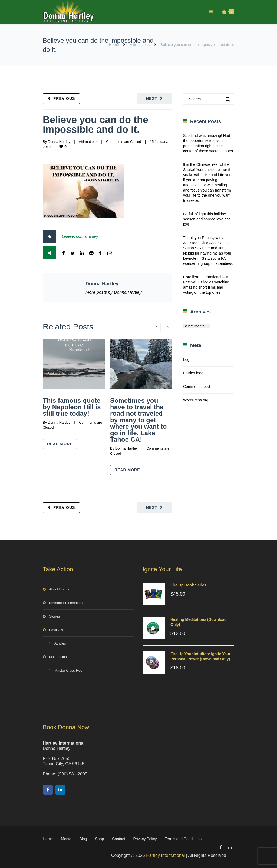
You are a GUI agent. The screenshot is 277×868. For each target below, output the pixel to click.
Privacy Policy (145, 839)
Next (152, 98)
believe (68, 236)
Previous (64, 98)
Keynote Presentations (67, 603)
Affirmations (140, 45)
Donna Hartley (59, 142)
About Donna (59, 589)
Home (114, 45)
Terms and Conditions (183, 839)
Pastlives (56, 630)
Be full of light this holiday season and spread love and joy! (207, 219)
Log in (188, 359)
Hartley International (165, 855)
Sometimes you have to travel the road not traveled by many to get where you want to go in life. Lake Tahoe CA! (138, 420)
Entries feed (193, 373)
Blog (83, 839)
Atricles (60, 643)
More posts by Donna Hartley (113, 292)
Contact (118, 839)
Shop (100, 839)
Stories (54, 616)
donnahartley (87, 236)
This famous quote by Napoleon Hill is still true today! (72, 407)
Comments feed (197, 387)
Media (66, 839)
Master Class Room (70, 670)
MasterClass (59, 657)
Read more (60, 444)
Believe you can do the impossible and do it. (95, 125)
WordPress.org (196, 400)
